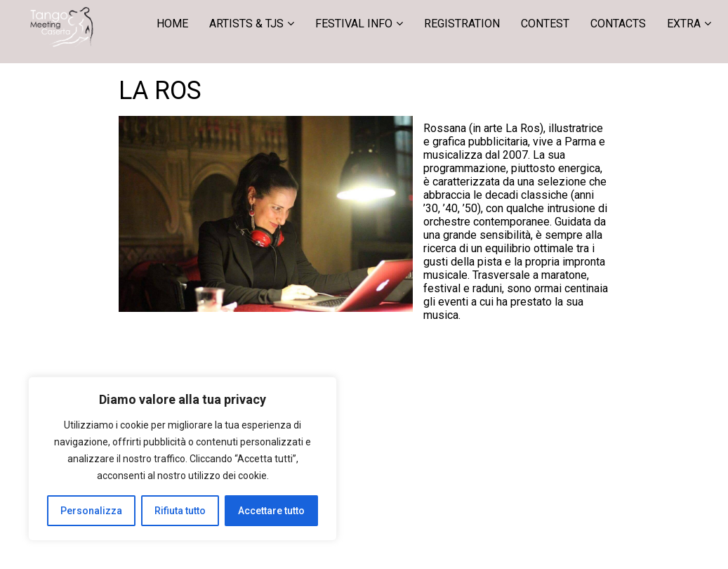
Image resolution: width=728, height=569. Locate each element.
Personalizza (91, 511)
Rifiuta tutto (180, 511)
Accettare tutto (271, 511)
